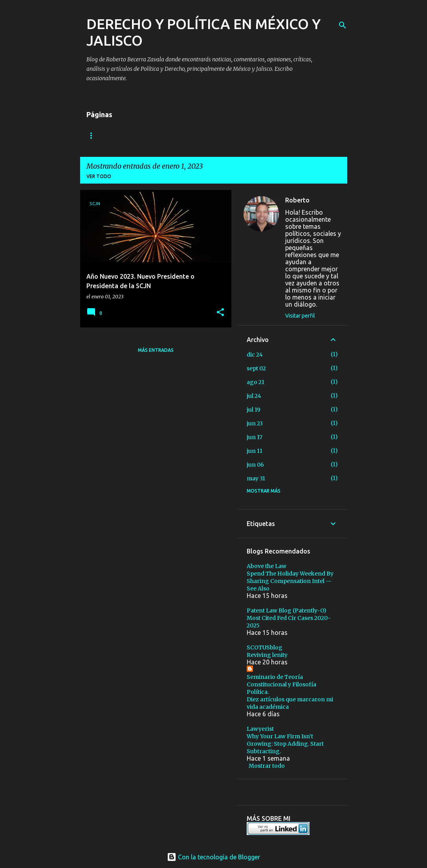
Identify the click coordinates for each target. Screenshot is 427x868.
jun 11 (255, 451)
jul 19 (254, 410)
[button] (220, 313)
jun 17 (255, 437)
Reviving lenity (267, 655)
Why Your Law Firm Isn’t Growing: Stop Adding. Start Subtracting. (285, 744)
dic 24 (255, 355)
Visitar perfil (300, 316)
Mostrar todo (267, 766)
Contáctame (159, 135)
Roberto (297, 200)
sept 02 (256, 368)
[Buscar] (343, 25)
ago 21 (256, 382)
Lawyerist (260, 729)
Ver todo (99, 176)
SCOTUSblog (265, 647)
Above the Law (267, 566)
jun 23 (255, 423)
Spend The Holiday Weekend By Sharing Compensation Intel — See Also (290, 581)
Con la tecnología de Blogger (213, 857)
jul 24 (254, 396)
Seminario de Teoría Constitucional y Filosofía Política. (281, 684)
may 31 (256, 478)
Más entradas (156, 350)
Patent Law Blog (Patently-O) (287, 611)
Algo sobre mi (105, 135)
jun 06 (255, 465)
